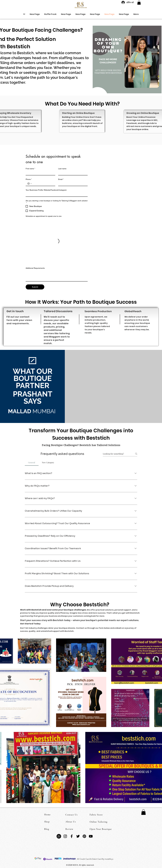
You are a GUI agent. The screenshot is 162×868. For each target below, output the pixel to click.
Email (61, 179)
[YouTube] (91, 836)
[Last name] (72, 173)
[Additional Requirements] (57, 276)
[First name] (40, 173)
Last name (62, 169)
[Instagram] (65, 836)
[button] (139, 3)
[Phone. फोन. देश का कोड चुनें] (30, 184)
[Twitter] (78, 836)
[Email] (72, 184)
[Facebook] (72, 836)
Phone (29, 179)
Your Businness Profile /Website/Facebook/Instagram (46, 190)
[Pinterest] (84, 836)
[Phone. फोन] (43, 184)
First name (30, 169)
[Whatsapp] (59, 836)
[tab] (32, 462)
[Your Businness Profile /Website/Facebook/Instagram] (56, 194)
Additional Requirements (35, 268)
